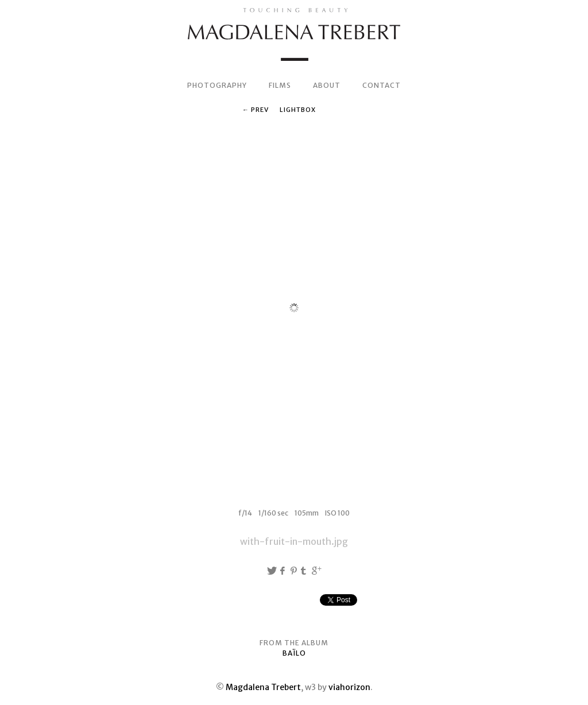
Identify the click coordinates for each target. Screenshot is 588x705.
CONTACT (382, 85)
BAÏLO (294, 653)
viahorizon (349, 687)
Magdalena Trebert (263, 687)
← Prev (256, 110)
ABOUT (327, 85)
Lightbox (298, 110)
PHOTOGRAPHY (217, 85)
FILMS (280, 85)
